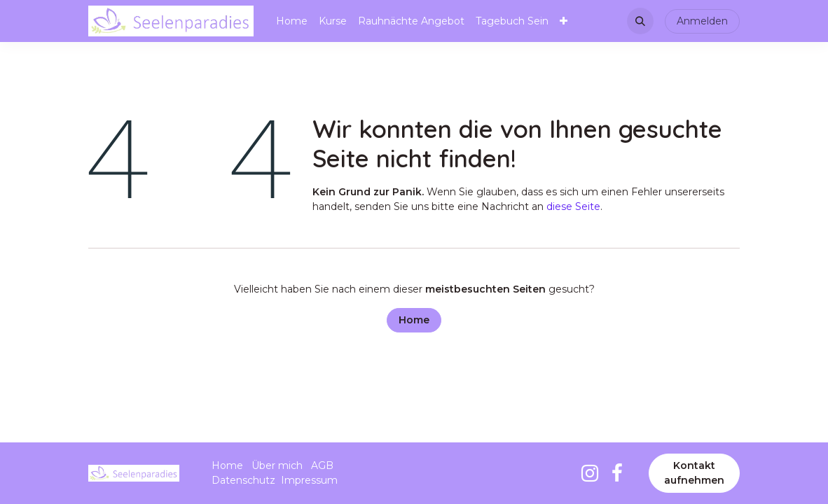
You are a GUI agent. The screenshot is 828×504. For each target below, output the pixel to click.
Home (414, 320)
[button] (640, 21)
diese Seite (573, 206)
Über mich (277, 465)
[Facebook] (617, 473)
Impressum (309, 480)
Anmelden (702, 21)
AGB (322, 465)
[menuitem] (292, 21)
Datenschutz (243, 480)
